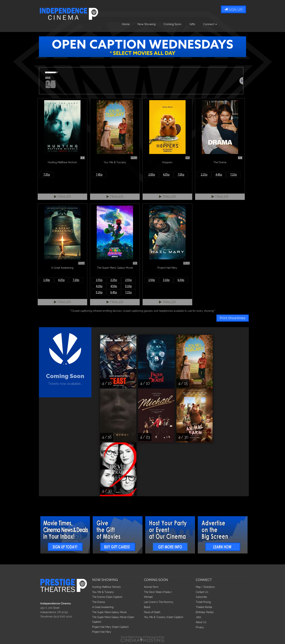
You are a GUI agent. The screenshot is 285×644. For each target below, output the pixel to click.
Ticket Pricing (203, 602)
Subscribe (201, 597)
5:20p (99, 292)
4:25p (61, 280)
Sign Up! (233, 10)
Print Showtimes (233, 318)
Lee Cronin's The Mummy (159, 602)
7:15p (233, 174)
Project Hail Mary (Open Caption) (110, 627)
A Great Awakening (103, 607)
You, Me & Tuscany (103, 592)
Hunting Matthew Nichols (106, 587)
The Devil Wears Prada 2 (158, 592)
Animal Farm (151, 587)
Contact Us (202, 592)
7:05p (181, 174)
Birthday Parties (205, 612)
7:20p (76, 280)
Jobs (198, 617)
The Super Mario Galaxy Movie (109, 612)
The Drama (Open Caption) (107, 597)
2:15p (204, 174)
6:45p (114, 292)
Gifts (192, 24)
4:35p (166, 174)
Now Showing (147, 24)
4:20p (99, 286)
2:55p (128, 280)
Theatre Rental (204, 607)
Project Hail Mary (102, 632)
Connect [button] (210, 24)
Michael (148, 597)
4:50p (114, 286)
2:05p (152, 174)
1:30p (47, 280)
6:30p (181, 280)
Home (126, 24)
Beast (147, 607)
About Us (201, 622)
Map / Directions (205, 587)
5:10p (128, 286)
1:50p (152, 280)
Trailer (62, 197)
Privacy (200, 627)
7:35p (47, 174)
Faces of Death (152, 612)
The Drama (99, 602)
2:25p (114, 280)
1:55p (99, 280)
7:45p (99, 174)
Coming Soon (172, 24)
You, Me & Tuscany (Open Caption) (164, 617)
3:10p (166, 280)
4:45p (219, 174)
